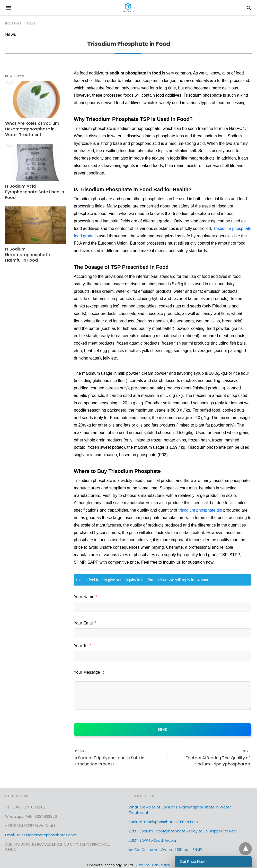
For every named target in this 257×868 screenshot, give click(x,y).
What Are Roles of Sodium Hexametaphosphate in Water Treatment (31, 128)
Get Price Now (192, 861)
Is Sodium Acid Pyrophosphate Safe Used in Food (34, 191)
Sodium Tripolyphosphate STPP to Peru (163, 822)
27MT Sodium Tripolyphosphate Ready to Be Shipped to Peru (183, 831)
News (31, 24)
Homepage (13, 24)
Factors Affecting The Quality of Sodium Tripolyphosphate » (218, 761)
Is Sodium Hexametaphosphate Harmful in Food (36, 253)
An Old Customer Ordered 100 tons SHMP (165, 850)
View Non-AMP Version (153, 865)
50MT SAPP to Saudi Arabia (152, 840)
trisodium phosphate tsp (200, 510)
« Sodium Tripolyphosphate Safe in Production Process (110, 761)
